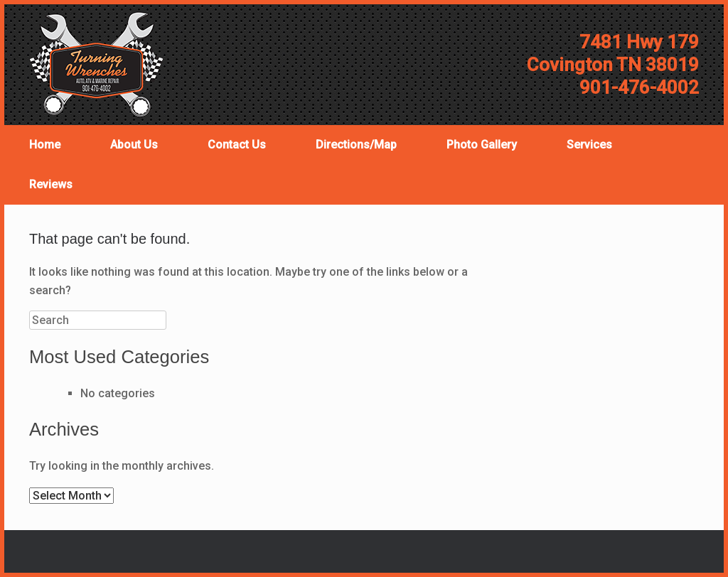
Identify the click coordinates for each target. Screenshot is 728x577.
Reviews (51, 184)
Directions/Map (356, 145)
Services (589, 145)
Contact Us (237, 145)
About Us (134, 145)
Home (45, 145)
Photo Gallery (482, 145)
